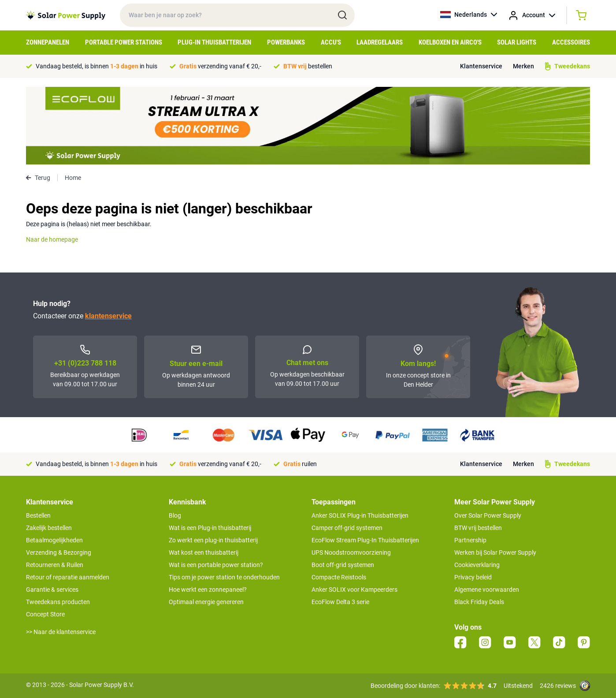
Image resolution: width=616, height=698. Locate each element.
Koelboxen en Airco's (450, 42)
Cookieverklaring (477, 565)
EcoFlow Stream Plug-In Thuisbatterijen (365, 540)
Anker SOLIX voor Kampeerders (354, 590)
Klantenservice (481, 66)
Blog (175, 515)
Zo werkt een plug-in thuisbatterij (213, 540)
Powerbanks (286, 42)
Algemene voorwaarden (487, 590)
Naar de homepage (52, 239)
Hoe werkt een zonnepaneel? (208, 590)
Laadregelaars (380, 42)
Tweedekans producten (58, 602)
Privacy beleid (473, 577)
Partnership (470, 540)
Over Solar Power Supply (488, 515)
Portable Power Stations (124, 42)
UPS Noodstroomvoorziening (351, 552)
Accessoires (571, 42)
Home (73, 178)
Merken (523, 66)
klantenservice (108, 316)
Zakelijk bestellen (49, 528)
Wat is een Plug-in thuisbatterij (210, 528)
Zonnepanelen (48, 42)
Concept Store (45, 614)
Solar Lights (517, 42)
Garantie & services (52, 590)
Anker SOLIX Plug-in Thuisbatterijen (360, 515)
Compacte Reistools (339, 577)
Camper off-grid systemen (347, 528)
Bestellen (38, 515)
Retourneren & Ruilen (55, 565)
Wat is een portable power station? (216, 565)
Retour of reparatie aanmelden (68, 577)
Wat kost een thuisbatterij (204, 552)
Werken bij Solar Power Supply (495, 552)
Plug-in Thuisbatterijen (214, 42)
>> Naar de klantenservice (61, 632)
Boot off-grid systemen (343, 565)
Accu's (331, 42)
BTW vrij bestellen (478, 528)
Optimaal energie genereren (206, 602)
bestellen (308, 66)
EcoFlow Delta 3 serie (340, 602)
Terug (38, 178)
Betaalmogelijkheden (54, 540)
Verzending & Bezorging (59, 552)
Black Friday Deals (479, 602)
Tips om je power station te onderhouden (224, 577)
